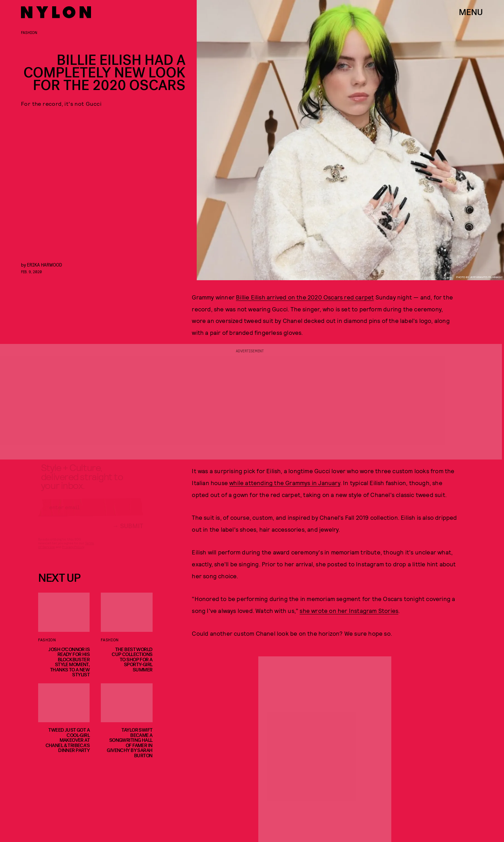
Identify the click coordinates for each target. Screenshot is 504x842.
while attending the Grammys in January (285, 483)
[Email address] (91, 513)
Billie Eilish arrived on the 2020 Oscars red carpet (305, 297)
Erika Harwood (44, 265)
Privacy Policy (73, 553)
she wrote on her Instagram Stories (349, 610)
